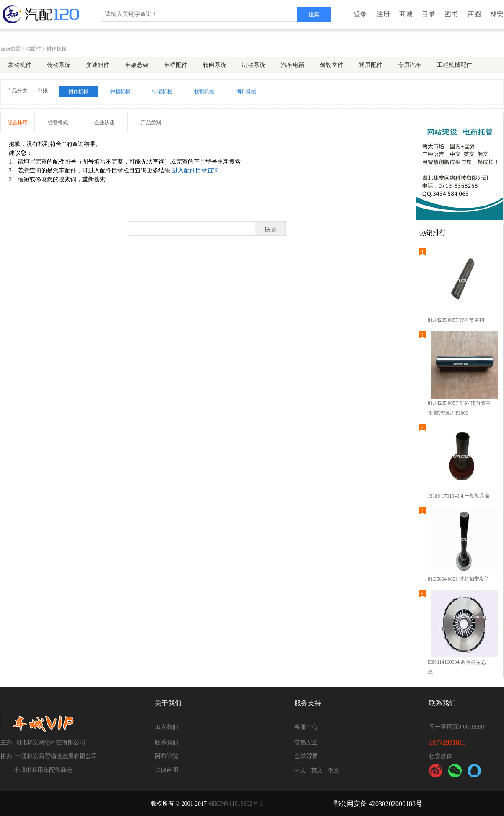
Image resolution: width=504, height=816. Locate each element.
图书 (451, 14)
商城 (406, 14)
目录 (429, 14)
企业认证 (104, 123)
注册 (383, 14)
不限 (43, 91)
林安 (497, 14)
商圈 (474, 14)
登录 (360, 14)
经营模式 (58, 123)
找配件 (34, 49)
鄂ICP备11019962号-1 (236, 804)
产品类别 (151, 123)
